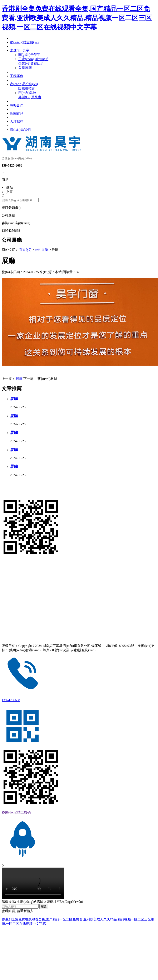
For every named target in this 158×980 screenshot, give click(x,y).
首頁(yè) (26, 250)
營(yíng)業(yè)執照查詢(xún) (75, 650)
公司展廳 (42, 250)
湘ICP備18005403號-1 (121, 646)
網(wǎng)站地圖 (12, 631)
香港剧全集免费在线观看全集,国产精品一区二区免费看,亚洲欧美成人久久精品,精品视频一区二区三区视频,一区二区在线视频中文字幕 (77, 18)
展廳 (19, 379)
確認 (44, 906)
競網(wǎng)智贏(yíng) (25, 650)
